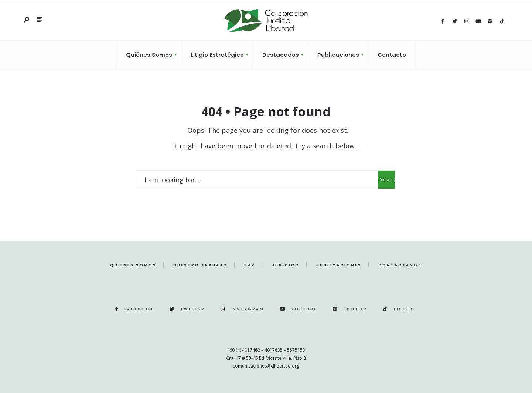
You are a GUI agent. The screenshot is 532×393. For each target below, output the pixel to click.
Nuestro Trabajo (200, 265)
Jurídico (286, 265)
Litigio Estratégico (217, 55)
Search (387, 180)
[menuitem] (149, 55)
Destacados (281, 55)
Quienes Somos (133, 265)
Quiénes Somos (149, 55)
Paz (250, 265)
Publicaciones (338, 55)
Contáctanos (400, 265)
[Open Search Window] (27, 20)
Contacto (392, 55)
